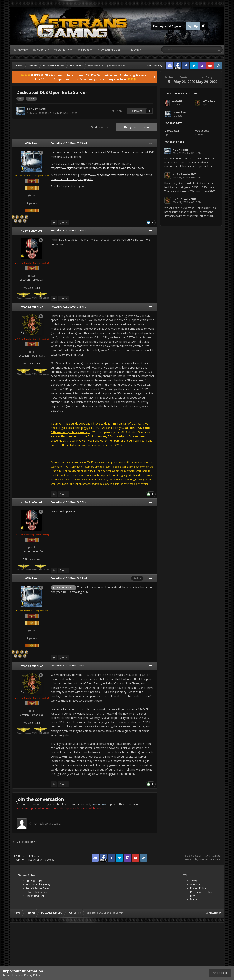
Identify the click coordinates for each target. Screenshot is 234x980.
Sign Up (193, 26)
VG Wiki (42, 50)
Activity (64, 50)
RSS (194, 899)
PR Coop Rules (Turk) (38, 884)
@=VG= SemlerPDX (64, 588)
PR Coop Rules (34, 881)
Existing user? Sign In (168, 26)
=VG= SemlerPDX (32, 307)
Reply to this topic (137, 127)
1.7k (32, 276)
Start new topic (101, 127)
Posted (69, 143)
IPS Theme (20, 856)
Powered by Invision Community (202, 859)
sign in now (99, 804)
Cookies (50, 860)
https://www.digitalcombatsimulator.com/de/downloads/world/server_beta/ (98, 168)
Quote (63, 222)
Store (85, 50)
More (135, 50)
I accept (220, 973)
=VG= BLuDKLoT (32, 231)
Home (22, 50)
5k (32, 352)
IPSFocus (34, 856)
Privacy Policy (34, 860)
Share (117, 111)
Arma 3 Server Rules (38, 888)
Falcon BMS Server (37, 892)
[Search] (179, 50)
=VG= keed (38, 109)
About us (195, 884)
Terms (194, 881)
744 (32, 195)
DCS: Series (70, 113)
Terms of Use (11, 975)
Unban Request (111, 50)
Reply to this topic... (48, 824)
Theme (19, 860)
